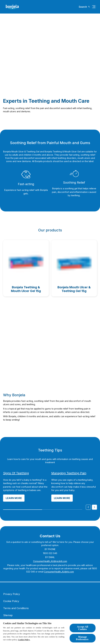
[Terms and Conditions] (16, 608)
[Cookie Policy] (11, 601)
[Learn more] (14, 498)
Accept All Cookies (82, 628)
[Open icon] (84, 7)
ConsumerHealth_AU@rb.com (59, 572)
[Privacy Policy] (12, 594)
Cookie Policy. (24, 640)
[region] (50, 631)
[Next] (94, 507)
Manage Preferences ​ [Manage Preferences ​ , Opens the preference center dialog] (83, 638)
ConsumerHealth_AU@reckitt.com (50, 561)
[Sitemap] (8, 615)
